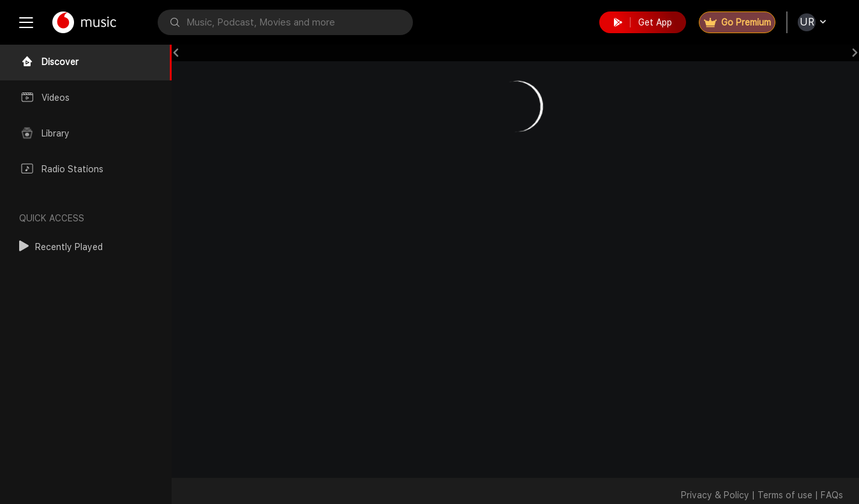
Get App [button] (643, 22)
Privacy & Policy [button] (715, 495)
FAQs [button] (832, 495)
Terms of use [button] (785, 495)
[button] (61, 247)
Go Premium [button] (737, 22)
